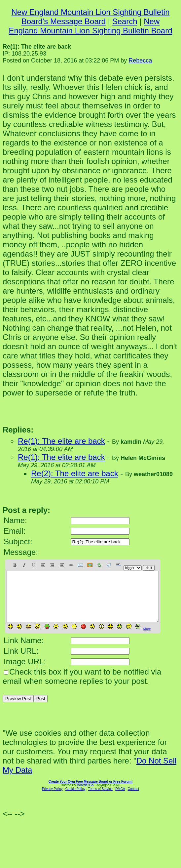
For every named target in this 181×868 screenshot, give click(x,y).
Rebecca (140, 61)
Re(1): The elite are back (61, 441)
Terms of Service (100, 799)
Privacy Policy (52, 799)
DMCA (120, 799)
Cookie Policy (75, 799)
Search (125, 21)
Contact (133, 799)
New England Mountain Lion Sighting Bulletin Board (90, 26)
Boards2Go (85, 795)
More (147, 639)
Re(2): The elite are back (75, 473)
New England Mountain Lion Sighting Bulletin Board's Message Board (91, 17)
